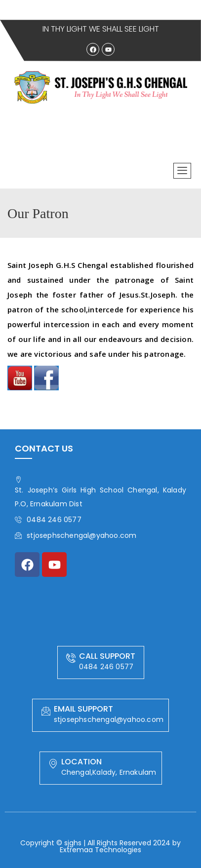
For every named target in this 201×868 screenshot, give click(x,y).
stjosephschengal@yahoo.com (76, 535)
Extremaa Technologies (100, 850)
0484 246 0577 (48, 520)
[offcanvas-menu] (182, 171)
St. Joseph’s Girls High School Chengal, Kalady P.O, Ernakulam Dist (100, 492)
